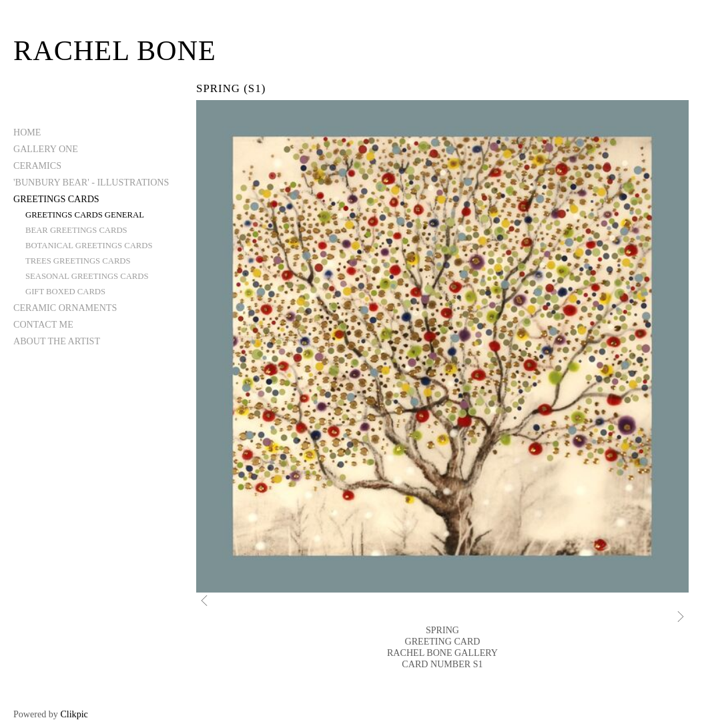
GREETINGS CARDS (56, 199)
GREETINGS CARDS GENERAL (85, 215)
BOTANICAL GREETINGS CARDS (89, 246)
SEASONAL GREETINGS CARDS (87, 276)
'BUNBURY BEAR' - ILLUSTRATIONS (91, 182)
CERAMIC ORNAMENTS (65, 308)
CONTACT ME (43, 324)
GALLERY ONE (46, 149)
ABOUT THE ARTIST (57, 341)
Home (27, 132)
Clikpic (74, 714)
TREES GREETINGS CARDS (78, 261)
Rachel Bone (115, 50)
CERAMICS (37, 165)
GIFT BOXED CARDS (65, 292)
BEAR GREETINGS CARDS (76, 230)
